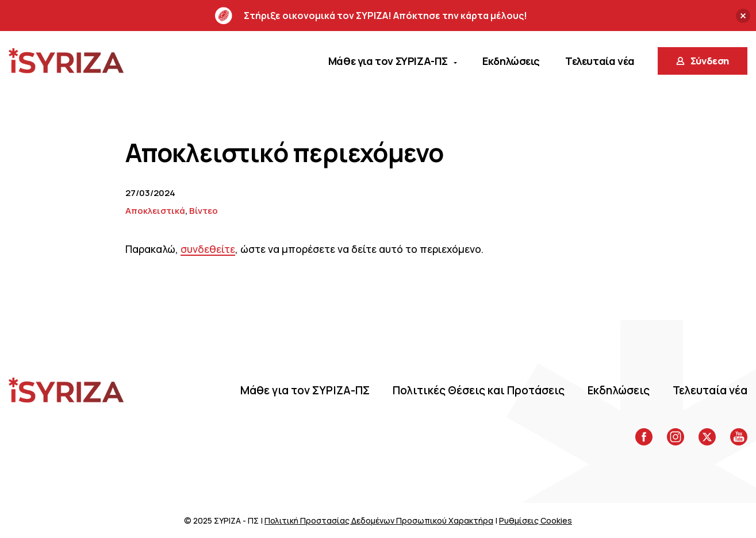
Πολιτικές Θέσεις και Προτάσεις (479, 390)
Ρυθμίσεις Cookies (536, 520)
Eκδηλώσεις (619, 390)
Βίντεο (204, 211)
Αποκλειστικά (155, 211)
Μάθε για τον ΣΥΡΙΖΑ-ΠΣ (305, 390)
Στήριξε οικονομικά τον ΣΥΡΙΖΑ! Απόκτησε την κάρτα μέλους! (371, 16)
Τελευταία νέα (710, 390)
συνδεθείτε (208, 249)
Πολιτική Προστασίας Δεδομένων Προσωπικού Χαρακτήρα (379, 520)
